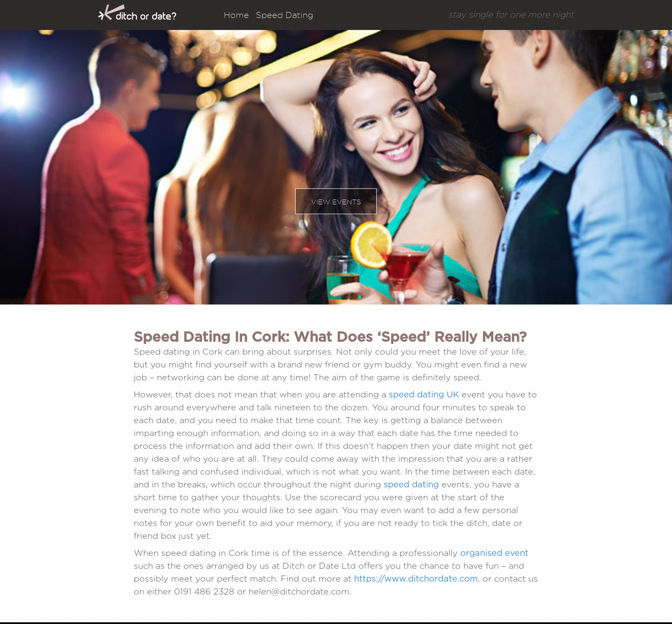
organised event (494, 553)
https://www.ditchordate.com (416, 579)
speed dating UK (424, 395)
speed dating (411, 485)
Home (236, 15)
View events (336, 202)
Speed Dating (285, 15)
